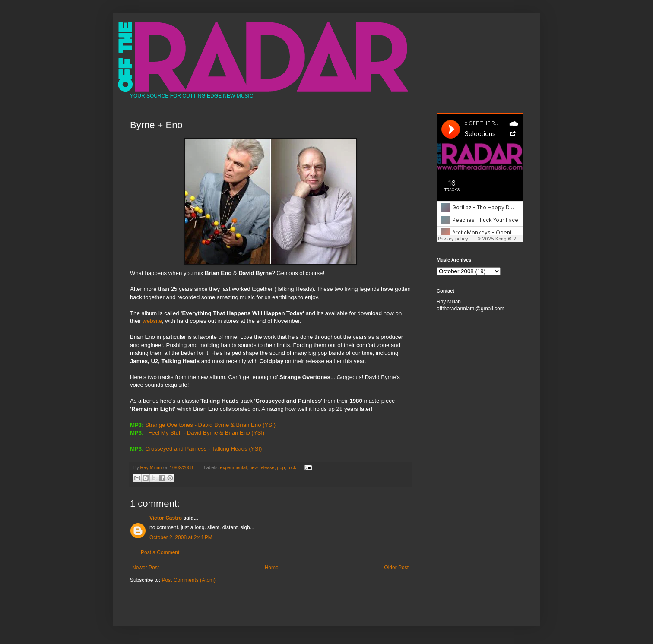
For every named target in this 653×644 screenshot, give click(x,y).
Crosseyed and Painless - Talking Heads (196, 449)
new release (262, 467)
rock (292, 467)
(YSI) (269, 425)
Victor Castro (166, 518)
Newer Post (146, 568)
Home (272, 568)
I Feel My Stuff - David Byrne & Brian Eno (197, 433)
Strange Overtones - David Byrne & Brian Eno (203, 425)
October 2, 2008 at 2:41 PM (181, 537)
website (152, 321)
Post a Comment (160, 552)
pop (281, 467)
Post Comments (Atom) (189, 580)
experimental (234, 467)
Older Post (396, 568)
